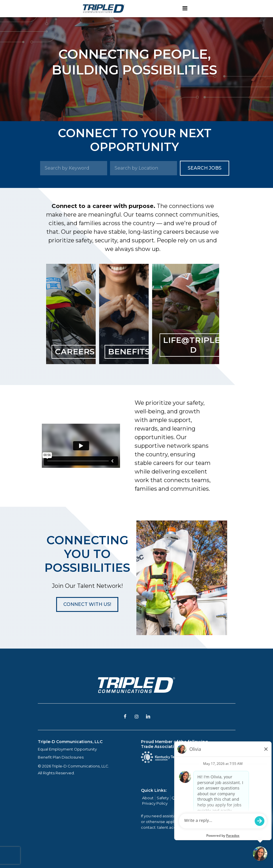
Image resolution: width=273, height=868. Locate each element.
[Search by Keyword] (74, 168)
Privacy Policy (155, 803)
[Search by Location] (144, 168)
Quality (178, 798)
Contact (214, 798)
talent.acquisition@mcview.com (187, 827)
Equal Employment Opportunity (67, 749)
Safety (163, 798)
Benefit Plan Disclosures (61, 757)
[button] (87, 604)
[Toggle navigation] (185, 9)
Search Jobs (205, 168)
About (148, 798)
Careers (196, 798)
